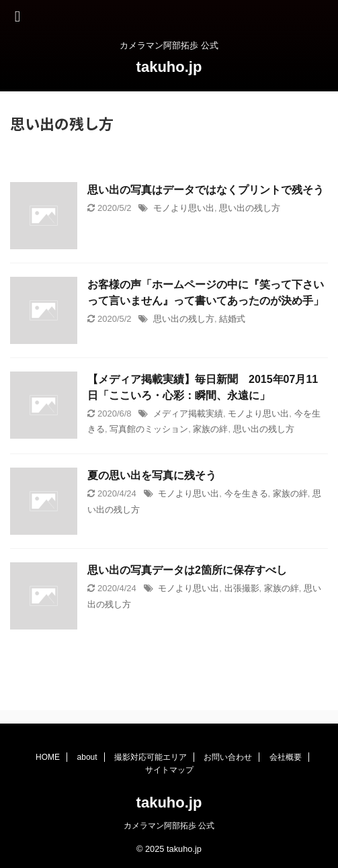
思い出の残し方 (250, 208)
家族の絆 (210, 429)
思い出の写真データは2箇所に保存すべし (187, 570)
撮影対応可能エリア (151, 757)
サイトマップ (169, 770)
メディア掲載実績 (188, 414)
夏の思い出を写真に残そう (152, 475)
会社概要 (286, 757)
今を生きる (246, 493)
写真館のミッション (149, 429)
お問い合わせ (228, 757)
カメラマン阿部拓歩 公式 (169, 826)
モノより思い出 (184, 208)
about (87, 757)
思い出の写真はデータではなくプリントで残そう (206, 190)
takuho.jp (169, 67)
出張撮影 (242, 588)
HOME (48, 757)
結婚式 (232, 319)
